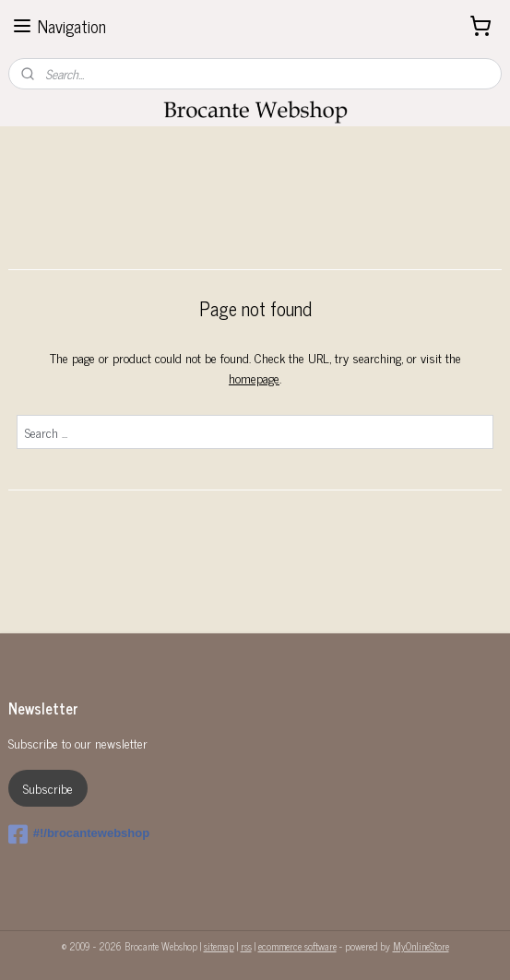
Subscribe (48, 788)
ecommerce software (297, 946)
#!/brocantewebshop (79, 834)
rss (246, 946)
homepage (254, 378)
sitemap (219, 946)
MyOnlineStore (421, 946)
